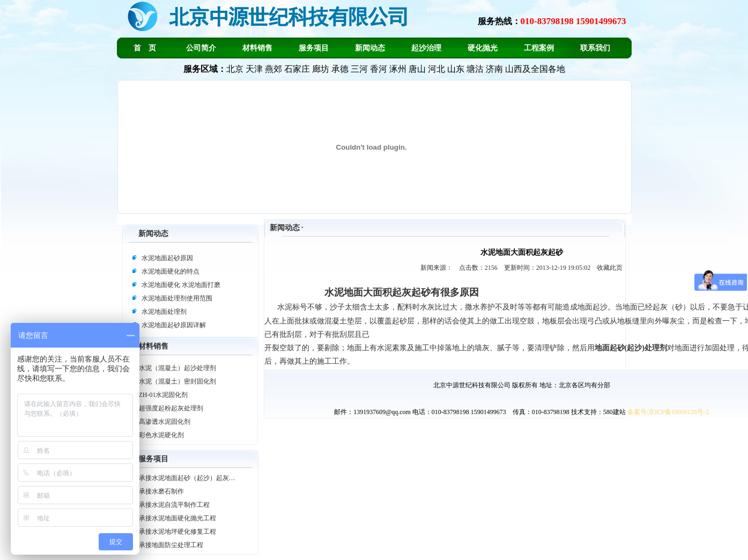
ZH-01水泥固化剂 (164, 395)
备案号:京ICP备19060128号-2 (668, 412)
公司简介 (201, 48)
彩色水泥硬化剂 (161, 435)
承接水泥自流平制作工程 (174, 505)
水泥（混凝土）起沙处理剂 (177, 368)
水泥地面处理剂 (164, 312)
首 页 (145, 48)
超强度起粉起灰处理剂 (171, 408)
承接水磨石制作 (161, 491)
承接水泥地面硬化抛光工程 (177, 518)
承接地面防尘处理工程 (171, 545)
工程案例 (539, 48)
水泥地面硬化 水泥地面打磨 (181, 285)
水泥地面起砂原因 (167, 258)
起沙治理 (426, 48)
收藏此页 (610, 268)
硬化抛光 (483, 48)
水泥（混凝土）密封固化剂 (177, 381)
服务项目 (314, 48)
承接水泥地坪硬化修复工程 (177, 532)
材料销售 (257, 48)
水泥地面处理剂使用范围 (177, 298)
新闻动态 (370, 48)
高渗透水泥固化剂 (165, 422)
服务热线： (552, 21)
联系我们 (595, 48)
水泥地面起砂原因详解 (174, 325)
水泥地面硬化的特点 (171, 271)
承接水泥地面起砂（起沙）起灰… (187, 478)
